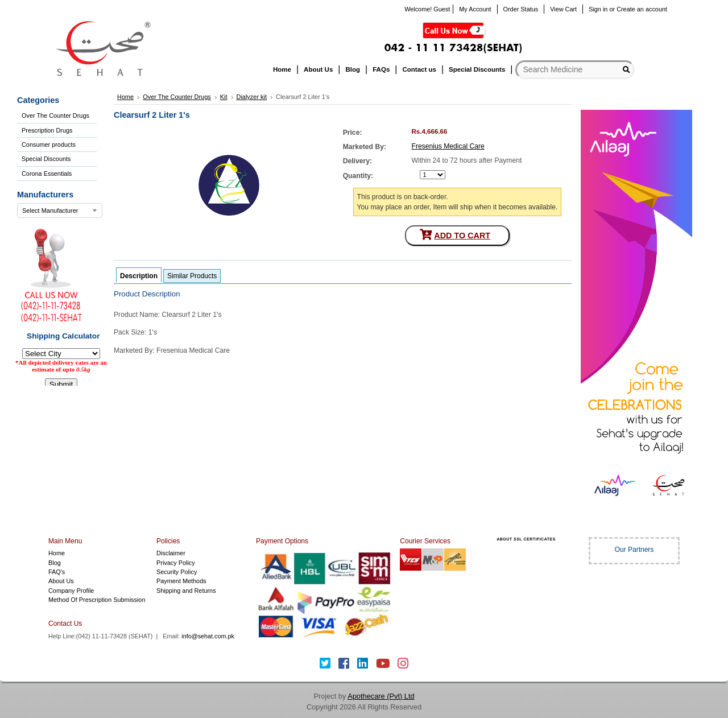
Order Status (521, 9)
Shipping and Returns (186, 591)
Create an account (642, 9)
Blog (55, 563)
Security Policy (177, 572)
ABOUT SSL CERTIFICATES (526, 539)
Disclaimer (171, 553)
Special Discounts (46, 159)
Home (57, 553)
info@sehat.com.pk (208, 636)
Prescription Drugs (47, 130)
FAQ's (57, 572)
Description (139, 276)
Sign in (598, 9)
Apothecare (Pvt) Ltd (381, 696)
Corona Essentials (47, 174)
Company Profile (71, 591)
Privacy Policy (176, 563)
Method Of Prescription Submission (97, 600)
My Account (475, 9)
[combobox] (60, 211)
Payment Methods (181, 581)
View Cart (563, 9)
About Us (61, 581)
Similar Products (192, 276)
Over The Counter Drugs (55, 115)
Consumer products (49, 145)
